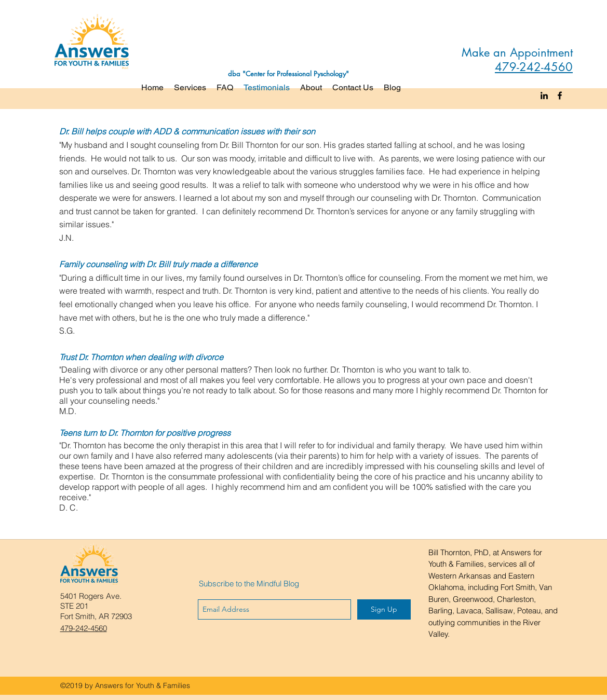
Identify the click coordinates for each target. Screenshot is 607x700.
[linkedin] (544, 95)
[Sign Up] (384, 609)
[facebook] (560, 95)
